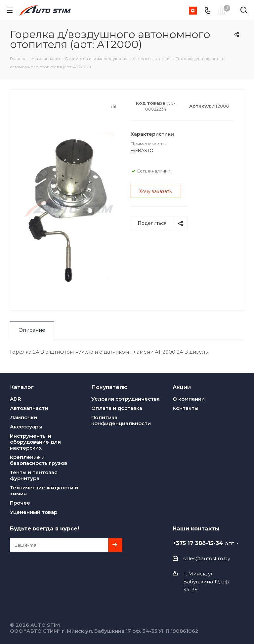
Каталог (22, 387)
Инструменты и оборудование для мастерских (35, 442)
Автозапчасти (29, 408)
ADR (16, 399)
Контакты (186, 408)
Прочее (20, 503)
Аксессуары (26, 427)
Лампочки (23, 417)
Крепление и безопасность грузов (39, 460)
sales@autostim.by (207, 558)
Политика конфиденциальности (121, 420)
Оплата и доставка (117, 408)
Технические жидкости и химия (44, 491)
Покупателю (109, 387)
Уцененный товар (34, 512)
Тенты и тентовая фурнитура (34, 475)
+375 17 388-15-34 (203, 543)
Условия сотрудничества (126, 399)
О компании (189, 399)
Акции (182, 387)
